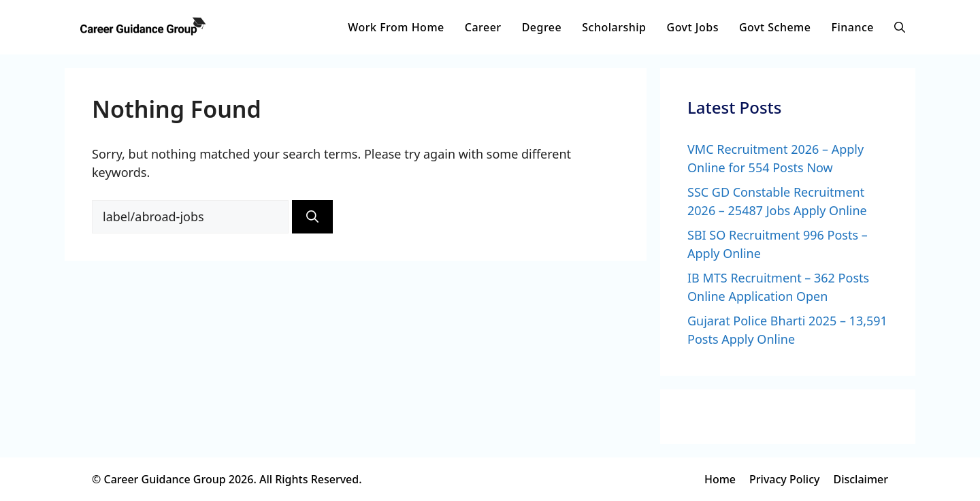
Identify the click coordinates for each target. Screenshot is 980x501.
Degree (542, 27)
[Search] (312, 217)
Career (483, 27)
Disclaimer (861, 479)
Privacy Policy (784, 479)
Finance (852, 27)
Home (720, 479)
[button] (900, 27)
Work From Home (396, 27)
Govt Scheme (775, 27)
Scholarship (614, 27)
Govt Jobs (693, 27)
